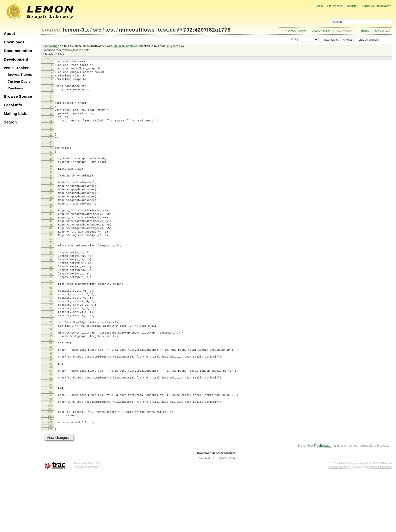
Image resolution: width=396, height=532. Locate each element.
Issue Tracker (16, 68)
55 (51, 280)
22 (51, 147)
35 (51, 197)
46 (51, 243)
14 (51, 113)
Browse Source (18, 96)
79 (51, 378)
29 (51, 174)
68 (51, 333)
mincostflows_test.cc (147, 30)
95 (51, 443)
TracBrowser (323, 505)
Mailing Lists (16, 113)
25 (51, 159)
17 (51, 126)
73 (51, 354)
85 (51, 402)
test (110, 30)
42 (51, 226)
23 (51, 151)
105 (50, 481)
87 (51, 410)
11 (51, 103)
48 (51, 251)
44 (51, 234)
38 (51, 209)
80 (51, 383)
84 (51, 398)
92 (51, 430)
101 (50, 466)
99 (51, 458)
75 (51, 363)
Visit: (294, 40)
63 (51, 314)
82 (51, 390)
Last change (51, 46)
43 (51, 231)
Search (10, 122)
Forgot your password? (376, 6)
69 (51, 337)
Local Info (13, 105)
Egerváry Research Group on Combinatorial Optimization (360, 527)
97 (51, 450)
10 (51, 99)
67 (51, 329)
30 (51, 178)
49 (51, 256)
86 (51, 405)
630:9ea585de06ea (125, 46)
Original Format (226, 518)
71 (51, 346)
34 (51, 193)
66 (51, 325)
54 (51, 276)
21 (51, 142)
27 (51, 166)
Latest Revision (322, 31)
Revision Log (382, 31)
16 (51, 122)
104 (50, 477)
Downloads (14, 42)
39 (51, 214)
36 (51, 201)
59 (51, 296)
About (9, 33)
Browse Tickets (20, 75)
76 (51, 366)
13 (51, 109)
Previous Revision (296, 31)
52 (51, 268)
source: (52, 30)
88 (51, 414)
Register (352, 6)
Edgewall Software (88, 527)
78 (51, 375)
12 (51, 106)
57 (51, 288)
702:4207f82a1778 (207, 30)
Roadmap (15, 88)
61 (51, 305)
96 (51, 447)
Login (319, 6)
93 (51, 434)
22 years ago (175, 46)
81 (51, 387)
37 (51, 205)
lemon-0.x (76, 30)
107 (50, 488)
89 (51, 418)
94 (51, 439)
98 (51, 455)
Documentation (18, 51)
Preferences (335, 6)
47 (51, 247)
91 (51, 427)
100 (50, 462)
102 (50, 469)
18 (51, 131)
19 (51, 135)
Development (16, 59)
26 (51, 162)
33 (51, 190)
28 (51, 170)
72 (51, 350)
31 (51, 182)
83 (51, 394)
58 (51, 292)
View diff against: (375, 40)
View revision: (331, 40)
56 (51, 284)
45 (51, 238)
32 (51, 186)
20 (51, 139)
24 (51, 155)
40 (51, 218)
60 (51, 301)
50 (51, 260)
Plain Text (204, 518)
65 (51, 321)
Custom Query (19, 81)
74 (51, 359)
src (97, 30)
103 (50, 473)
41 (51, 222)
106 (50, 485)
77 (51, 371)
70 (51, 342)
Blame (365, 31)
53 (51, 273)
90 (51, 422)
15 (51, 118)
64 (51, 318)
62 (51, 309)
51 (51, 264)
